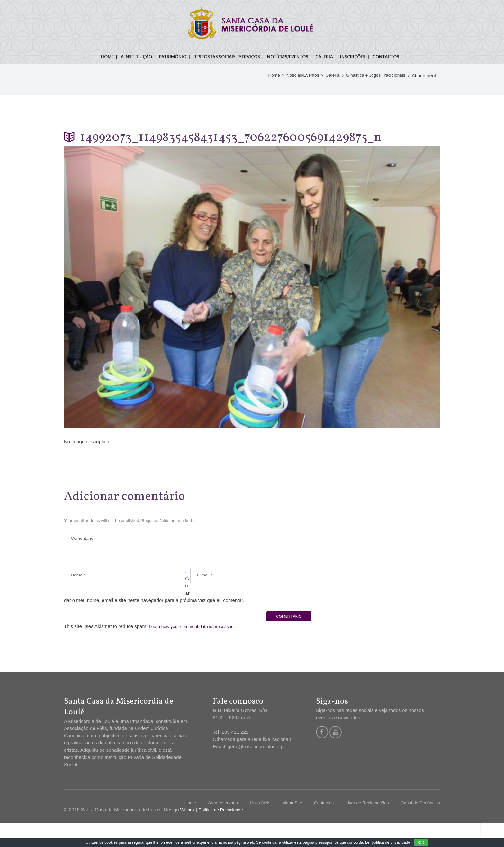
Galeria (324, 57)
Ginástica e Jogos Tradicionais (372, 106)
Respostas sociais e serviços (227, 57)
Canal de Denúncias (418, 827)
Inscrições (353, 57)
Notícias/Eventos (288, 57)
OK (421, 842)
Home (107, 57)
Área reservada (207, 827)
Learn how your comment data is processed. (196, 650)
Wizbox (188, 834)
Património (173, 57)
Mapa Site (281, 827)
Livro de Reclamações (361, 827)
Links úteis (246, 827)
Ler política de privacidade (388, 842)
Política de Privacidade (225, 834)
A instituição (136, 57)
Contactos (386, 57)
